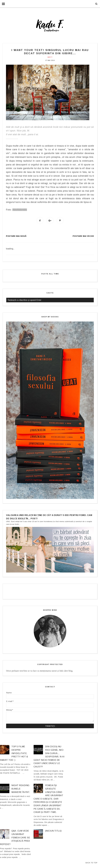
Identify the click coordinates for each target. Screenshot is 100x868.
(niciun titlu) (53, 831)
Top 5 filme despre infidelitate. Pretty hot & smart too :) (14, 753)
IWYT (50, 57)
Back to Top (91, 863)
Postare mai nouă (16, 236)
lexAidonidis (20, 210)
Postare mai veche (83, 236)
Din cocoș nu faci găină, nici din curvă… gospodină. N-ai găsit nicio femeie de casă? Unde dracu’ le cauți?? (49, 757)
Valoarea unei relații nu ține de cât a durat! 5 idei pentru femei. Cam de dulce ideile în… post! (49, 517)
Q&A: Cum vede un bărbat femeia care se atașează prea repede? (15, 838)
